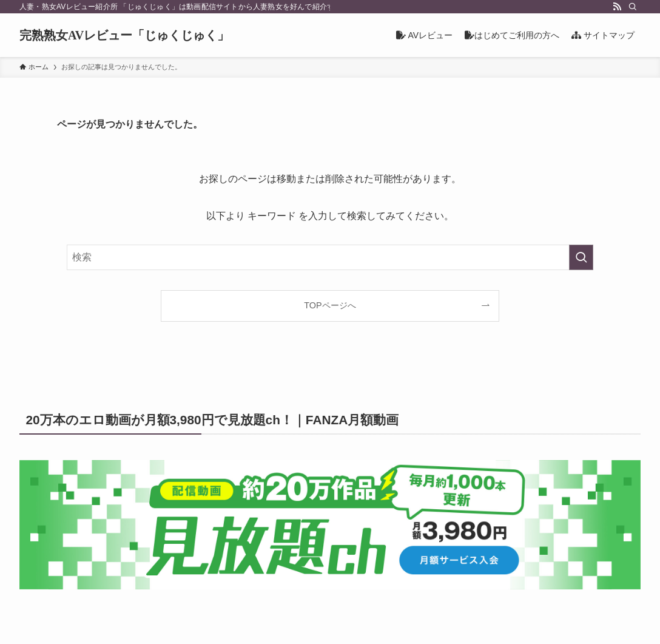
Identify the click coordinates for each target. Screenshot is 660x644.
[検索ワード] (330, 257)
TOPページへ (330, 305)
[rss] (617, 7)
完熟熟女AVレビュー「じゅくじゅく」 (124, 35)
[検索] (633, 7)
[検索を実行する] (581, 257)
